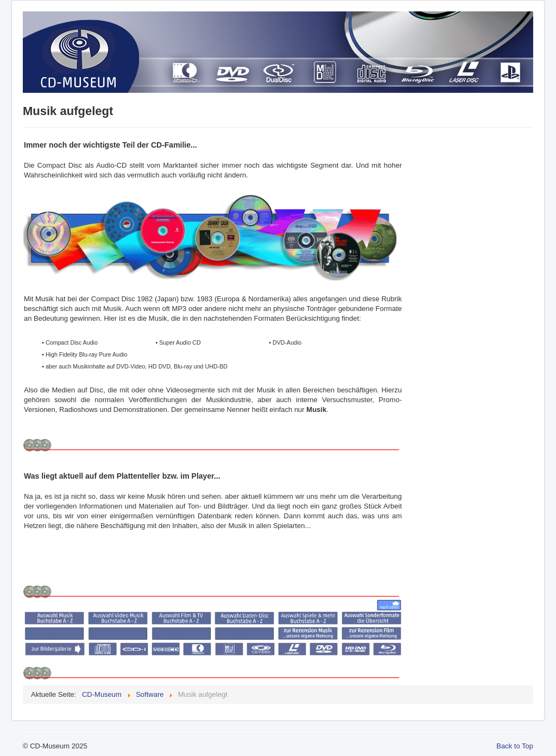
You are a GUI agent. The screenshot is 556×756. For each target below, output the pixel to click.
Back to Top (515, 746)
